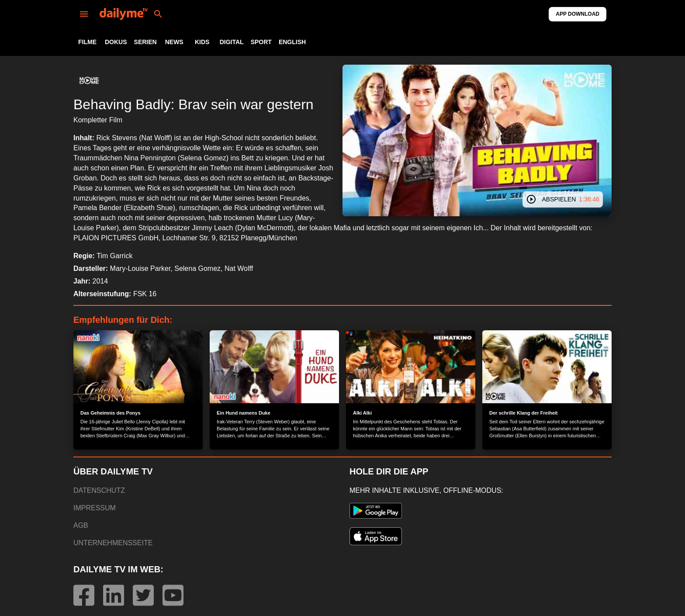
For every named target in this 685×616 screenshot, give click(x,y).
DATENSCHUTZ (99, 490)
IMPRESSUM (95, 508)
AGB (81, 525)
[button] (89, 80)
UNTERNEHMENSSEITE (113, 543)
